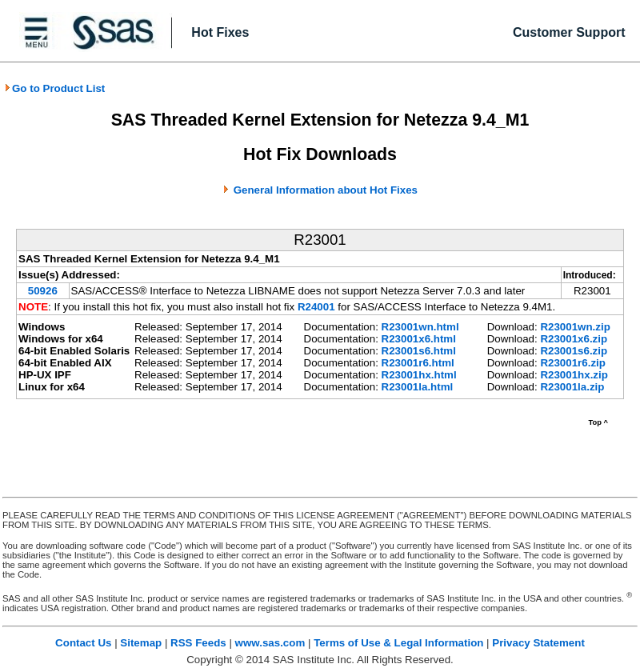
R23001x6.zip (574, 339)
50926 (43, 291)
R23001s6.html (419, 351)
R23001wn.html (420, 327)
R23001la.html (418, 387)
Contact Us (83, 643)
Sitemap (141, 643)
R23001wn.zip (575, 327)
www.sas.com (270, 643)
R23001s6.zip (574, 351)
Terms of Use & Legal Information (398, 643)
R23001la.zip (572, 387)
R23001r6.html (418, 363)
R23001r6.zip (573, 363)
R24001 (316, 307)
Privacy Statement (538, 643)
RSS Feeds (198, 643)
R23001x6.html (419, 339)
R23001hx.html (419, 375)
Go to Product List (54, 88)
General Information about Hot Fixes (326, 190)
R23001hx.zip (574, 375)
